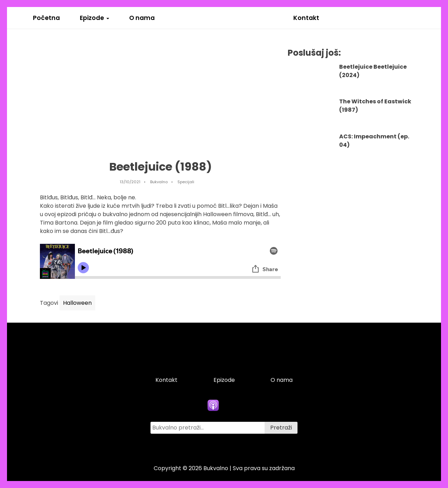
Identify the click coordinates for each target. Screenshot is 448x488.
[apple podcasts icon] (213, 405)
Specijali (186, 182)
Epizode (92, 18)
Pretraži (281, 428)
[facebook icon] (202, 448)
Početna (46, 18)
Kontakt (306, 18)
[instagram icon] (246, 448)
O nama (142, 18)
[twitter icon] (224, 448)
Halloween (77, 303)
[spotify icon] (235, 405)
